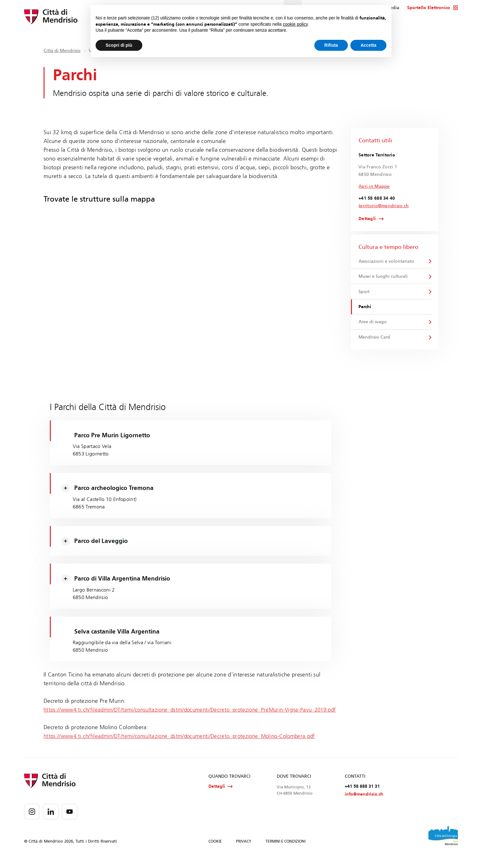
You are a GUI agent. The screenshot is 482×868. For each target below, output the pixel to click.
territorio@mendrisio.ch (384, 206)
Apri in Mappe (374, 186)
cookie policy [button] (295, 24)
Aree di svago (373, 324)
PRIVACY (244, 852)
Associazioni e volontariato (387, 262)
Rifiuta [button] (331, 45)
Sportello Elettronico (433, 8)
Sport (364, 293)
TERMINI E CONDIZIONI (286, 852)
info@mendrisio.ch (364, 805)
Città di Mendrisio (62, 51)
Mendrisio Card (375, 340)
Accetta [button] (368, 45)
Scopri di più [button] (119, 45)
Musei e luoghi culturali (383, 277)
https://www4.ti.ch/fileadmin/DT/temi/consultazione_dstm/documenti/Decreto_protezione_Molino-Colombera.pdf (186, 746)
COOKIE (215, 852)
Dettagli (367, 219)
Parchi (365, 309)
